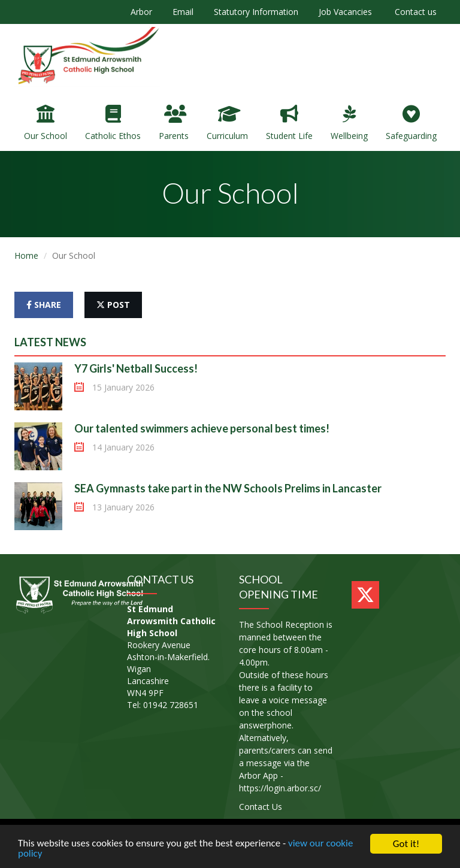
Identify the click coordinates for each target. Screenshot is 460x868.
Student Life (289, 123)
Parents (174, 123)
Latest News (50, 342)
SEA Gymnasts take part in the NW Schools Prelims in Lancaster (228, 488)
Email (183, 12)
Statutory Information (256, 12)
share (44, 305)
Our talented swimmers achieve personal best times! (202, 428)
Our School (46, 123)
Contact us (414, 12)
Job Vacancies (345, 12)
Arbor (141, 12)
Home (26, 255)
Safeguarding (411, 123)
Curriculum (227, 123)
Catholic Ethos (113, 123)
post (113, 305)
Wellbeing (349, 123)
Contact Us (261, 807)
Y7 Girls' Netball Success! (136, 368)
